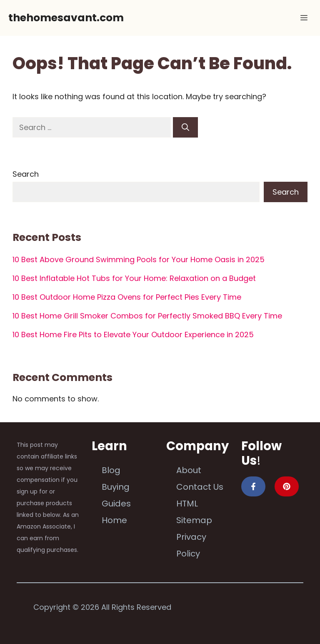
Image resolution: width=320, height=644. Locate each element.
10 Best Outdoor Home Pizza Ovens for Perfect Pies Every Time (127, 297)
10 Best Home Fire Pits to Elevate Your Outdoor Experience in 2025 (133, 335)
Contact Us (200, 487)
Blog (111, 470)
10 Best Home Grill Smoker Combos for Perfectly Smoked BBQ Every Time (147, 316)
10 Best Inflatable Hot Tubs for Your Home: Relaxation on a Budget (134, 278)
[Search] (185, 127)
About (189, 470)
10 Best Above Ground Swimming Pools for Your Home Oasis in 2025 (139, 259)
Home (114, 520)
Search (26, 174)
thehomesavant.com (66, 18)
